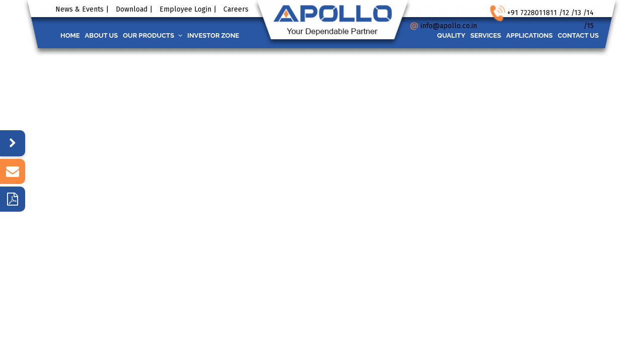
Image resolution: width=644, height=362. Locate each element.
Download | (134, 9)
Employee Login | (188, 9)
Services (473, 35)
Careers (236, 9)
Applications (522, 35)
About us (109, 35)
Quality (434, 35)
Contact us (576, 35)
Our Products (165, 35)
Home (73, 35)
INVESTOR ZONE (231, 35)
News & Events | (82, 9)
